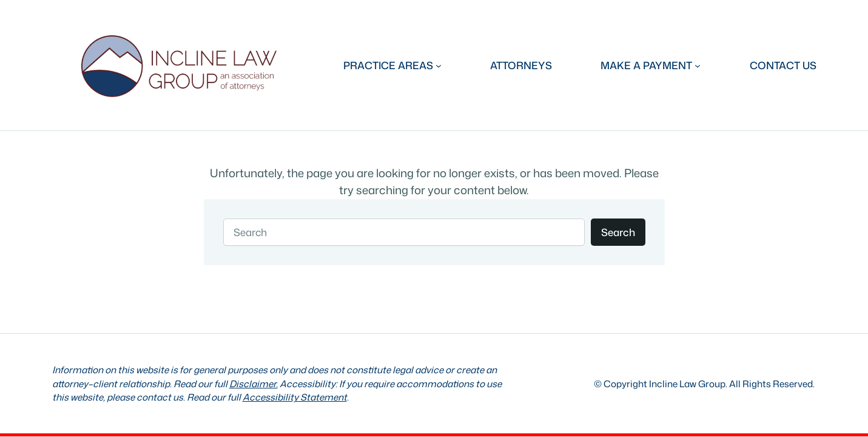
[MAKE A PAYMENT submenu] (651, 65)
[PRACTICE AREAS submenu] (392, 65)
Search (618, 232)
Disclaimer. (254, 384)
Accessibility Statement (295, 397)
